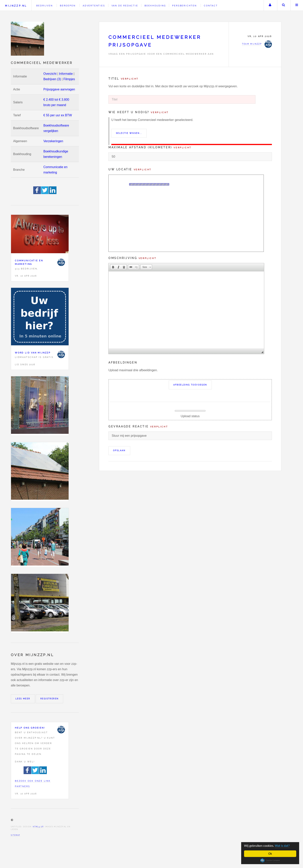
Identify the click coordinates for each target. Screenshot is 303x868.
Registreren (49, 699)
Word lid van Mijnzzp (33, 353)
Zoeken (283, 5)
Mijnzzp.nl (16, 6)
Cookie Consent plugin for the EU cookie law (270, 860)
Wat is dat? (282, 846)
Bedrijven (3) (52, 79)
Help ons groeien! (30, 728)
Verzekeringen (53, 141)
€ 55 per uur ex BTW (58, 115)
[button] (113, 267)
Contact (211, 6)
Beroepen (68, 6)
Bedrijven (44, 6)
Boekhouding (155, 6)
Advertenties (94, 6)
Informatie (66, 74)
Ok (270, 854)
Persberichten (184, 6)
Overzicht (50, 74)
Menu (297, 5)
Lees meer (23, 699)
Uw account (270, 5)
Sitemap (15, 835)
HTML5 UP (38, 827)
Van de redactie (125, 6)
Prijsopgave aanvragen (59, 89)
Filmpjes (69, 79)
